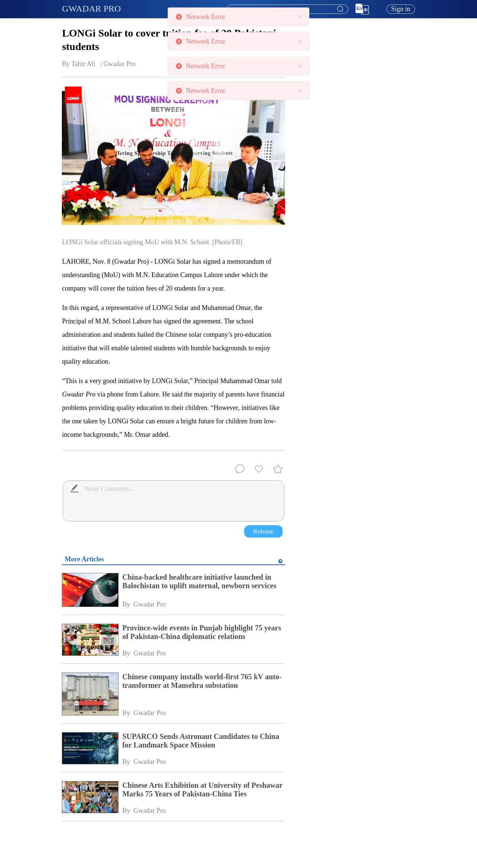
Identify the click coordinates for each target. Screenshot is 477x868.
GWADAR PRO (91, 9)
